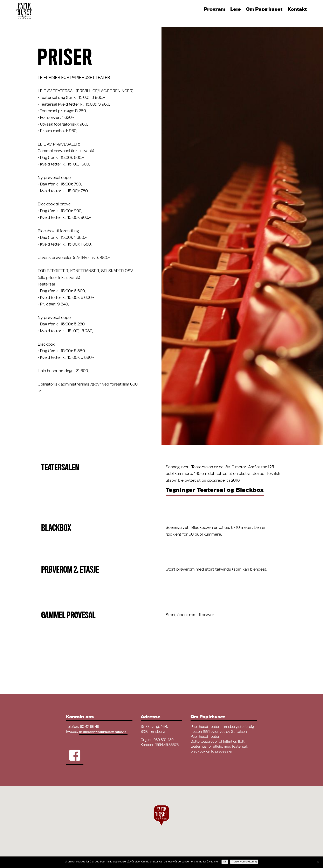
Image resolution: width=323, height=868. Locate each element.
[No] (318, 862)
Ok (225, 862)
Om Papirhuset (264, 9)
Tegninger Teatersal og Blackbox (215, 490)
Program (214, 9)
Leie (236, 9)
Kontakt (297, 9)
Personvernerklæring (244, 862)
